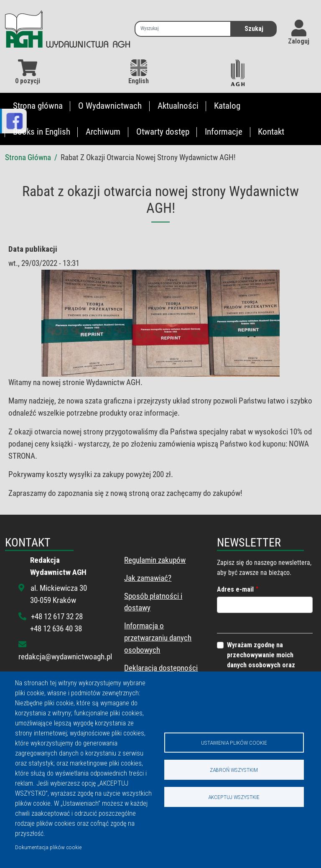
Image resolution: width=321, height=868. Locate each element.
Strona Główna (28, 157)
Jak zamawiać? (148, 578)
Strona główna (38, 106)
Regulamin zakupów (155, 560)
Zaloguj (299, 41)
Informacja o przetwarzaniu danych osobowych (158, 638)
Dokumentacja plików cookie (48, 847)
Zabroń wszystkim (234, 770)
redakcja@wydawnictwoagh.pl (65, 657)
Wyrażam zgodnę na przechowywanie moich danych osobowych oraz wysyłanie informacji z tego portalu (266, 665)
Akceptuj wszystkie (234, 797)
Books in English (42, 132)
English (139, 72)
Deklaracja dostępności (161, 668)
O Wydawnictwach (110, 106)
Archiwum (103, 132)
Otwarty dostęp (163, 132)
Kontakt (271, 132)
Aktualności (178, 106)
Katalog (227, 106)
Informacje (224, 132)
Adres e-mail (235, 589)
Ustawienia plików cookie (234, 743)
